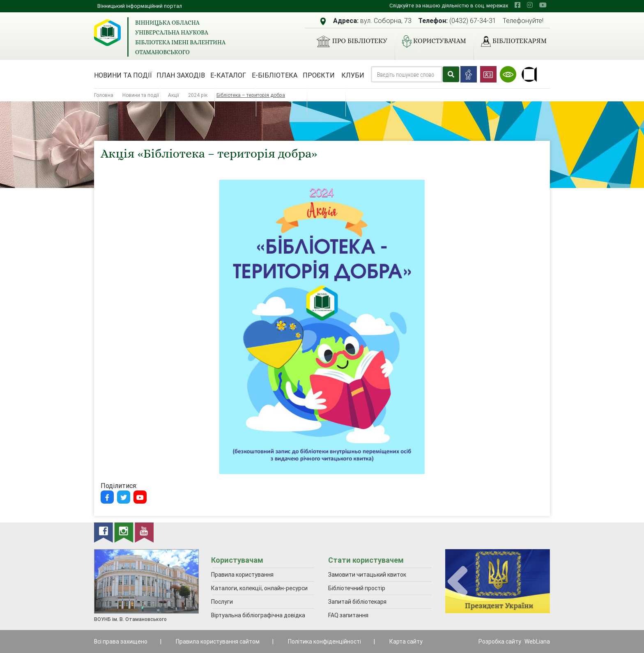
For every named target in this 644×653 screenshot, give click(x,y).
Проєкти (319, 75)
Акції (174, 95)
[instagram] (530, 5)
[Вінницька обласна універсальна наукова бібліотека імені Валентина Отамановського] (107, 33)
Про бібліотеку (348, 41)
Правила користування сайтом (218, 642)
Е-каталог (228, 75)
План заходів (181, 75)
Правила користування (242, 575)
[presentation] (458, 582)
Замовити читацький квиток (367, 575)
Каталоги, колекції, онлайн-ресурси (259, 588)
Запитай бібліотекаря (357, 602)
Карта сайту (406, 642)
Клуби (353, 75)
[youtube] (543, 5)
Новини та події (123, 75)
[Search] (407, 74)
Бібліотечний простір (357, 588)
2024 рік (198, 95)
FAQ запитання (348, 615)
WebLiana (537, 642)
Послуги (222, 602)
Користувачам (431, 41)
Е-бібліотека (275, 75)
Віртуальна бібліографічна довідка (258, 615)
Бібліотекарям (511, 41)
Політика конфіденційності (324, 642)
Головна (104, 95)
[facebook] (517, 5)
